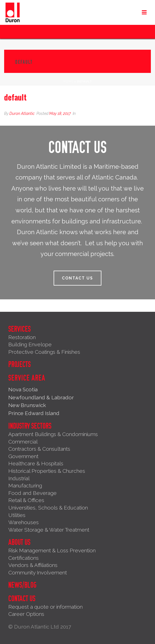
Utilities (17, 515)
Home (68, 81)
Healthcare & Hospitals (36, 463)
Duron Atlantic (22, 114)
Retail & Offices (26, 500)
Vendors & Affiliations (33, 565)
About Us (19, 542)
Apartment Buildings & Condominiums (53, 434)
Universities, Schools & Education (48, 508)
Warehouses (23, 522)
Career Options (26, 614)
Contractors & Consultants (39, 449)
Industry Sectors (30, 426)
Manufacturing (25, 485)
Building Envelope (30, 344)
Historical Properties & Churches (47, 471)
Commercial (23, 442)
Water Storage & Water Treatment (49, 530)
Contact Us (22, 599)
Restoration (22, 337)
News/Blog (22, 585)
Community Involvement (38, 572)
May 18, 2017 (60, 114)
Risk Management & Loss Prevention (52, 550)
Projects (19, 365)
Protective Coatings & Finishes (44, 352)
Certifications (23, 558)
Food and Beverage (32, 493)
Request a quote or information (45, 607)
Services (19, 329)
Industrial (19, 478)
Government (23, 456)
